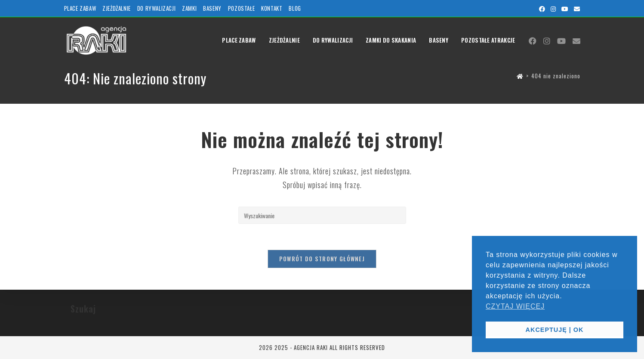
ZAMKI (189, 8)
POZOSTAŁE (241, 8)
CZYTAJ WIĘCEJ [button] (515, 306)
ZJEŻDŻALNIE (117, 8)
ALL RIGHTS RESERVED (357, 347)
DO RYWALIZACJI (156, 8)
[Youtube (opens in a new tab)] (565, 9)
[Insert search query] (322, 215)
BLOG (295, 8)
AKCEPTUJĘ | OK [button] (555, 330)
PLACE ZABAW (80, 8)
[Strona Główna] (520, 76)
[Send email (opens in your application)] (576, 9)
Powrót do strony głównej (322, 259)
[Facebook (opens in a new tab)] (542, 9)
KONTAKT (272, 8)
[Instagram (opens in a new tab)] (553, 9)
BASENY (212, 8)
